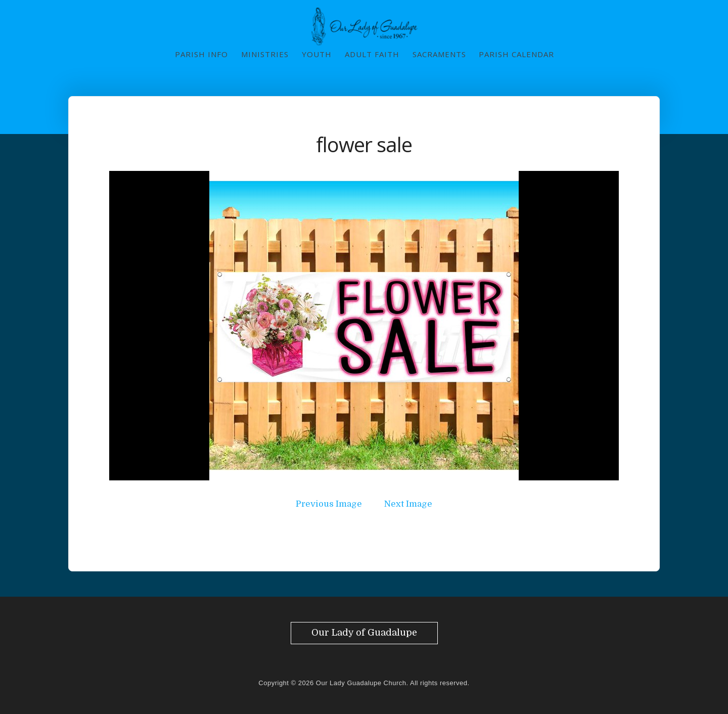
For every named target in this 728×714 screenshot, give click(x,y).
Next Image (408, 504)
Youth (317, 54)
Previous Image (329, 504)
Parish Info (201, 54)
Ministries (265, 54)
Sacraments (439, 54)
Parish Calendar (516, 54)
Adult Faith (372, 54)
